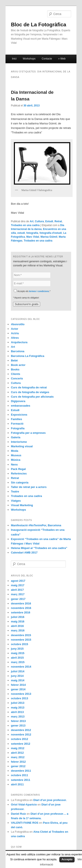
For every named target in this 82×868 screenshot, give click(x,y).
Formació (17, 424)
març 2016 (18, 630)
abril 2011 (17, 784)
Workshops (29, 59)
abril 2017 (17, 590)
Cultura (39, 221)
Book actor (18, 365)
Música (16, 460)
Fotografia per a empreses (28, 433)
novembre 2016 (21, 608)
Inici (14, 59)
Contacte (47, 59)
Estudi (49, 221)
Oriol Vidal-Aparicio (24, 805)
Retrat (58, 221)
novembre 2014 (21, 667)
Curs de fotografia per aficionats (32, 397)
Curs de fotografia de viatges (30, 392)
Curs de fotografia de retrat (29, 387)
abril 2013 (17, 712)
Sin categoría (20, 482)
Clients (15, 374)
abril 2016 (17, 626)
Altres (15, 338)
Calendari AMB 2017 (24, 553)
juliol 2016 (18, 617)
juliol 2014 (18, 671)
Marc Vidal (33, 237)
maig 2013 (18, 708)
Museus (16, 455)
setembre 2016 (20, 612)
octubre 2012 (19, 739)
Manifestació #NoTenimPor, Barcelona (36, 525)
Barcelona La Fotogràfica (28, 356)
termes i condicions (39, 291)
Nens (14, 465)
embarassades (20, 406)
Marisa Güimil (49, 237)
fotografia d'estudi (51, 233)
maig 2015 (18, 653)
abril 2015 (17, 658)
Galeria (16, 437)
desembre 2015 (21, 635)
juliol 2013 (18, 703)
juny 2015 (17, 649)
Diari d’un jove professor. (50, 800)
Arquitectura (19, 342)
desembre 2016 (21, 603)
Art (31, 221)
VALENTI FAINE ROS (25, 823)
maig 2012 (18, 748)
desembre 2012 (21, 730)
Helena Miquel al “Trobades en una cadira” (39, 548)
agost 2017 (18, 581)
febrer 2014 (18, 685)
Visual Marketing (22, 505)
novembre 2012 (21, 735)
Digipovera (18, 401)
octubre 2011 (19, 775)
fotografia (32, 233)
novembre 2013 (21, 694)
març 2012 (18, 757)
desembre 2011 (21, 771)
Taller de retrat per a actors (29, 487)
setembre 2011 (20, 780)
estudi (21, 233)
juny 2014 (17, 676)
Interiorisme (19, 442)
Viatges (16, 501)
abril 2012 (17, 753)
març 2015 (18, 662)
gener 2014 (18, 689)
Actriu (15, 333)
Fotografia (18, 428)
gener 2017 (18, 599)
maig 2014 (18, 680)
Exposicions (19, 415)
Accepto (67, 859)
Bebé (14, 360)
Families (16, 419)
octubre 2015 (19, 644)
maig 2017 (18, 585)
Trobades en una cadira (25, 225)
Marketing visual (22, 446)
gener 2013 (18, 726)
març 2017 (18, 594)
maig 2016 (18, 621)
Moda (15, 451)
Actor (15, 329)
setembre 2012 (20, 744)
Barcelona (18, 351)
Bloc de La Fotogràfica (39, 25)
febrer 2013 (18, 721)
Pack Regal (18, 469)
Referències (19, 474)
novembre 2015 (21, 640)
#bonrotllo (18, 324)
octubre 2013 (19, 698)
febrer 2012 (18, 762)
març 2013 (18, 717)
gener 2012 (18, 766)
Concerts (17, 378)
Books (15, 369)
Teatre (15, 491)
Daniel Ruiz (18, 814)
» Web (62, 59)
